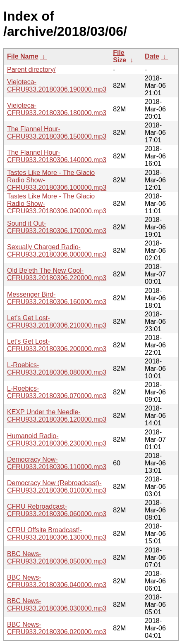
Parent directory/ (31, 70)
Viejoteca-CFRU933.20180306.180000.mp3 (57, 109)
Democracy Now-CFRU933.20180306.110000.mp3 (57, 463)
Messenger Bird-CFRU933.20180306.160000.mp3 (57, 298)
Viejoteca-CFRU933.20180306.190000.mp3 (57, 86)
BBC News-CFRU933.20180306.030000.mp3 (57, 605)
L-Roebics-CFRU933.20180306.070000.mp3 (57, 392)
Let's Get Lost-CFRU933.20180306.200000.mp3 (57, 345)
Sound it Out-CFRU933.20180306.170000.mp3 (57, 227)
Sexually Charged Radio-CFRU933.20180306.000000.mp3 (57, 251)
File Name (23, 56)
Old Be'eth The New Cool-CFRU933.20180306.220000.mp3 (57, 274)
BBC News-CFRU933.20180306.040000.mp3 (57, 581)
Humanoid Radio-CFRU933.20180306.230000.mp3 (57, 440)
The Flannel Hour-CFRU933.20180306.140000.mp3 (57, 156)
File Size (120, 56)
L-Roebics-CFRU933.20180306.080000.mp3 (57, 369)
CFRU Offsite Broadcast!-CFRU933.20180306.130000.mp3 (57, 534)
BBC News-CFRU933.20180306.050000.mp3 (57, 558)
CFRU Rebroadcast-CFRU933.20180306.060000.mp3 (57, 510)
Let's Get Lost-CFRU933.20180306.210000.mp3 (57, 322)
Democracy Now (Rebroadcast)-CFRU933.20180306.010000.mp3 (57, 487)
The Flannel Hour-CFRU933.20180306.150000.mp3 (57, 133)
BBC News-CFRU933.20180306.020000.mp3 (57, 628)
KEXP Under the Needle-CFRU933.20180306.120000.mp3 (57, 416)
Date (152, 56)
